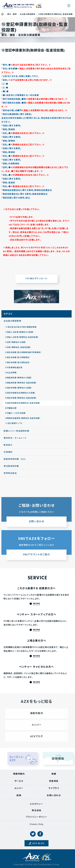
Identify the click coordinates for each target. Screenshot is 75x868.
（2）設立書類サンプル (14, 425)
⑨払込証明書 (11, 374)
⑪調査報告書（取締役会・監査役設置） (21, 384)
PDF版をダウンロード (37, 280)
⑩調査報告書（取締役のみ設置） (18, 379)
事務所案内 (19, 774)
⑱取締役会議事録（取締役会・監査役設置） (23, 420)
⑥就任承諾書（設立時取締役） (18, 359)
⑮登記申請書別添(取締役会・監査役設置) (23, 405)
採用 (19, 796)
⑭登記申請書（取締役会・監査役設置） (21, 400)
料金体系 (54, 781)
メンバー (19, 788)
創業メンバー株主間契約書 (16, 433)
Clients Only (37, 824)
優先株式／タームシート (15, 440)
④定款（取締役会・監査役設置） (18, 349)
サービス (19, 781)
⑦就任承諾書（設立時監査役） (18, 364)
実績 (54, 774)
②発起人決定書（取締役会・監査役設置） (22, 339)
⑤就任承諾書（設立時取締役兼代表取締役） (23, 354)
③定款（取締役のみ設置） (16, 344)
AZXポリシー (37, 804)
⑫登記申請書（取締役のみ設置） (18, 389)
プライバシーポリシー (37, 817)
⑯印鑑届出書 (11, 410)
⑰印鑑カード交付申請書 (15, 415)
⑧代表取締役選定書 (14, 369)
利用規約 (8, 454)
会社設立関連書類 (12, 323)
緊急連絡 (37, 811)
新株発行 (8, 447)
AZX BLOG (38, 844)
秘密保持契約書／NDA (15, 461)
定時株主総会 (10, 475)
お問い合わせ (54, 796)
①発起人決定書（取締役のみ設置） (19, 334)
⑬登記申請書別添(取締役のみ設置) (20, 394)
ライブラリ (54, 788)
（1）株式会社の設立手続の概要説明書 (21, 329)
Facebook (40, 834)
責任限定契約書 (11, 468)
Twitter (33, 834)
